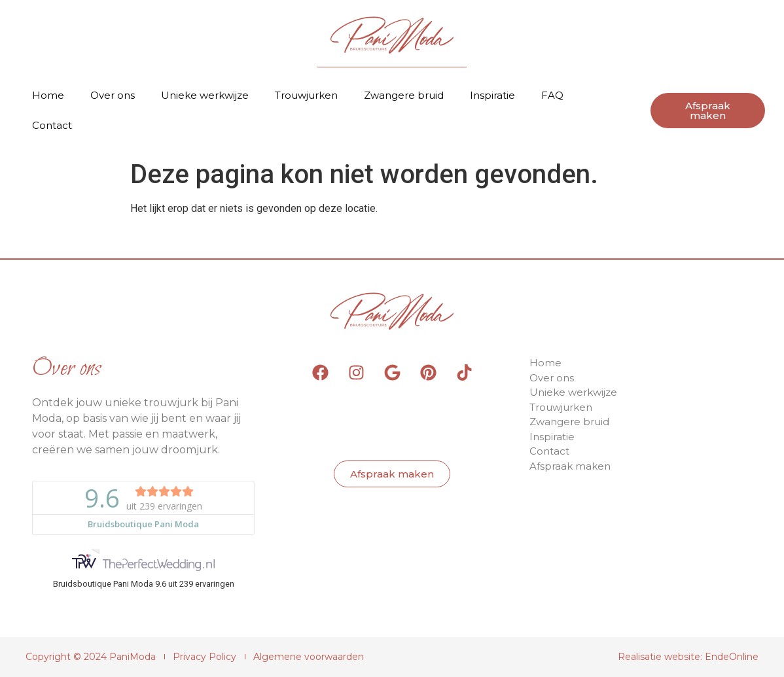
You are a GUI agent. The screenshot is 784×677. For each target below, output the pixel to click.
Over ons (113, 95)
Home (48, 95)
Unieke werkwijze (205, 95)
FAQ (552, 95)
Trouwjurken (306, 95)
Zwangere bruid (404, 95)
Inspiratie (492, 95)
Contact (52, 125)
